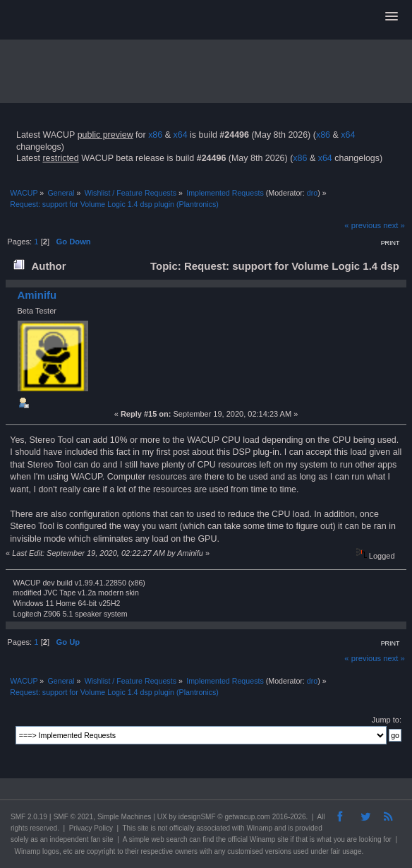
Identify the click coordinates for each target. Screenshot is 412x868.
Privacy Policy (91, 828)
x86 (155, 135)
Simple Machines (124, 817)
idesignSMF (197, 817)
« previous (363, 225)
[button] (392, 17)
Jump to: (387, 720)
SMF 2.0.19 (29, 817)
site (143, 828)
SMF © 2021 (73, 817)
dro (312, 193)
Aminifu (37, 295)
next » (394, 225)
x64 (180, 135)
